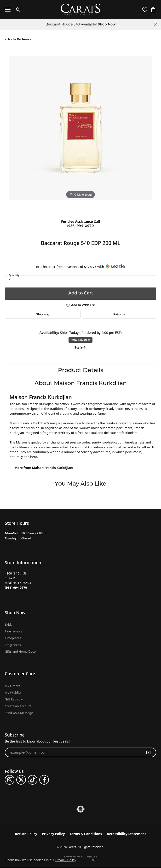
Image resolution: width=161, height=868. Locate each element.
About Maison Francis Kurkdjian (81, 384)
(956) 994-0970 (80, 226)
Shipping (43, 315)
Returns (119, 315)
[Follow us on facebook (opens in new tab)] (44, 780)
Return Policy (26, 834)
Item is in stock (80, 340)
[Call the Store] (16, 587)
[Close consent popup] (93, 860)
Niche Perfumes (20, 39)
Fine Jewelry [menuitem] (13, 631)
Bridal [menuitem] (9, 624)
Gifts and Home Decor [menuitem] (21, 651)
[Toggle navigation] (8, 10)
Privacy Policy (53, 834)
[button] (18, 10)
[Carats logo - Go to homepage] (81, 10)
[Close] (155, 25)
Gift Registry (14, 699)
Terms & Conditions (86, 834)
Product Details (81, 371)
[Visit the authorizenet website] (81, 809)
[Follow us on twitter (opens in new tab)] (21, 780)
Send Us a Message (19, 713)
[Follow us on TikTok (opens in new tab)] (33, 780)
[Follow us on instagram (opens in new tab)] (10, 780)
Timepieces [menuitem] (13, 638)
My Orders (12, 686)
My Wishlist (13, 693)
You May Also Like (80, 484)
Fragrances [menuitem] (13, 645)
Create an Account (18, 706)
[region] (80, 132)
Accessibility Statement (126, 834)
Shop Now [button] (107, 25)
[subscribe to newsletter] (148, 752)
